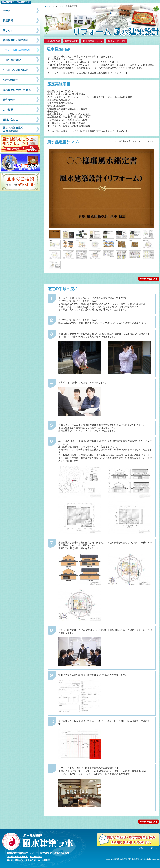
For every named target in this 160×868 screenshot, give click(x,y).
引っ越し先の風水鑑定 (17, 857)
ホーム (47, 6)
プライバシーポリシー (148, 848)
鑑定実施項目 (72, 41)
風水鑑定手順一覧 (15, 860)
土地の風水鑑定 (62, 853)
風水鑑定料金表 (33, 860)
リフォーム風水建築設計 (41, 853)
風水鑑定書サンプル (93, 41)
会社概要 (46, 860)
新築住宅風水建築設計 (17, 853)
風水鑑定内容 (53, 41)
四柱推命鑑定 (36, 857)
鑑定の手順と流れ (117, 41)
